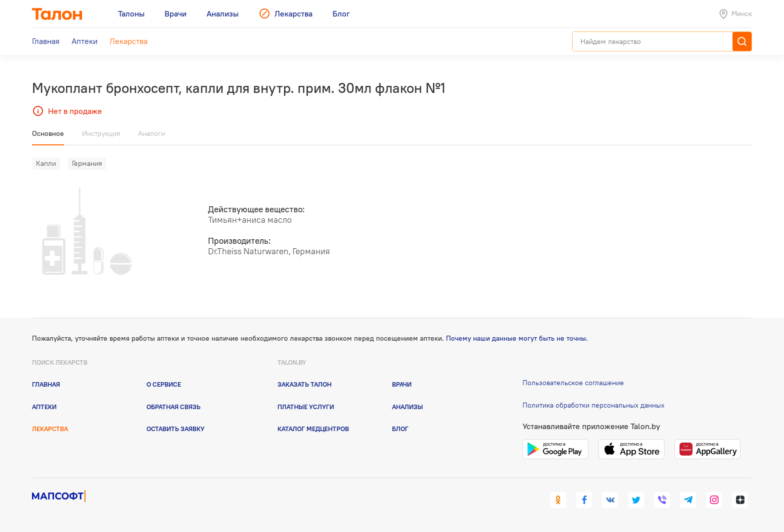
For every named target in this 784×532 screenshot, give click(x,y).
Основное (48, 133)
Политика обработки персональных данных (593, 405)
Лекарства (50, 429)
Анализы (407, 407)
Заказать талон (304, 384)
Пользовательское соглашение (573, 383)
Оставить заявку (175, 429)
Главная (46, 384)
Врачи (402, 384)
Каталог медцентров (313, 429)
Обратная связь (173, 407)
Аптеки (44, 407)
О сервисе (164, 384)
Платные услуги (306, 407)
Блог (400, 429)
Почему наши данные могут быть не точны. (517, 338)
